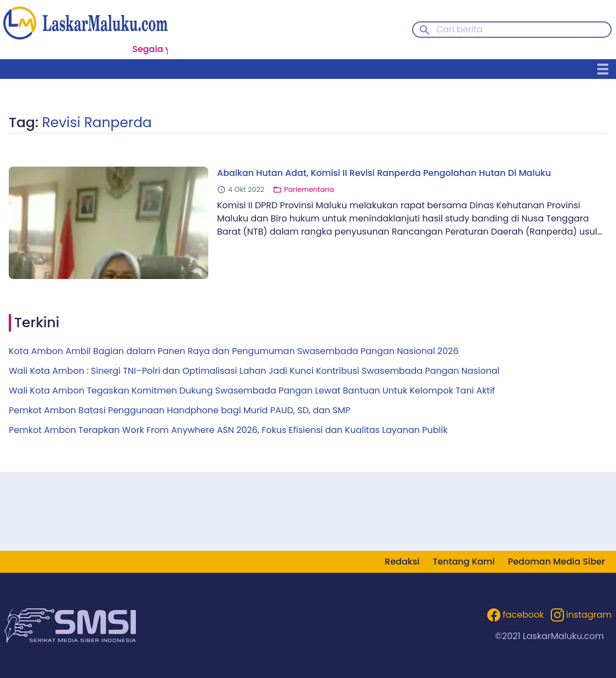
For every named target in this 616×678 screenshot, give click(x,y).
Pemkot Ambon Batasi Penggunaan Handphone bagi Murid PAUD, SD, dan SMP (179, 410)
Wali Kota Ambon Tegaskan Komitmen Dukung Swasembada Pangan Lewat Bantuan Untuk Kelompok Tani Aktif (252, 391)
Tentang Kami (463, 562)
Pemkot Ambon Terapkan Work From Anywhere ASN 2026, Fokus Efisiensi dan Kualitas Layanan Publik (228, 430)
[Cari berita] (512, 30)
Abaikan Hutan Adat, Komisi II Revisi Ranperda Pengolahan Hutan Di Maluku (384, 173)
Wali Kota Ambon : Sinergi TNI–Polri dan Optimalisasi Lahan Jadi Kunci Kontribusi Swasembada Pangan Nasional (254, 371)
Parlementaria (309, 189)
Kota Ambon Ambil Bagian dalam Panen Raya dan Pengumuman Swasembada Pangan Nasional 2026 (234, 351)
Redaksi (402, 562)
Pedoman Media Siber (557, 562)
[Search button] (425, 29)
